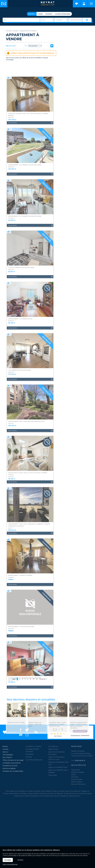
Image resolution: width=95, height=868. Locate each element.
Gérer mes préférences (10, 864)
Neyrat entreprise (78, 772)
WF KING (75, 777)
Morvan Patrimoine (78, 784)
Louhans (30, 793)
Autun (67, 791)
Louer (40, 14)
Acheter (32, 14)
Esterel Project (77, 782)
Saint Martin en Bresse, (18, 793)
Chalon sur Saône (34, 791)
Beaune (49, 791)
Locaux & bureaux (63, 14)
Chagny (84, 791)
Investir (49, 14)
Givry (71, 791)
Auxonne (77, 791)
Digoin (36, 793)
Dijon (43, 791)
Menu (91, 4)
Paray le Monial (58, 791)
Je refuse (20, 860)
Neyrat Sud (75, 770)
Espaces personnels (84, 4)
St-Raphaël (59, 793)
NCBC (74, 775)
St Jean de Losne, (71, 793)
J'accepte (8, 860)
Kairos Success (77, 779)
